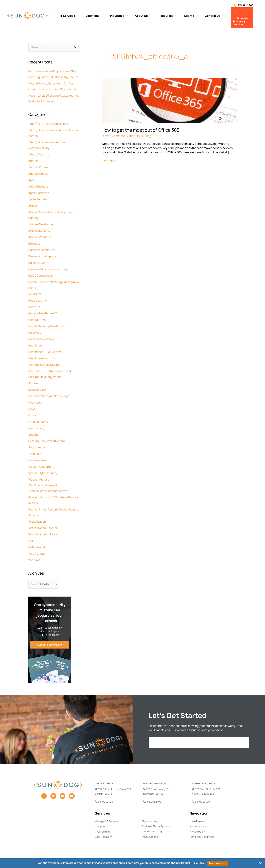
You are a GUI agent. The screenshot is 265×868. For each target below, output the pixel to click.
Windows (34, 560)
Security (34, 435)
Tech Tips (35, 454)
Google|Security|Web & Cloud (47, 326)
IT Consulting (102, 832)
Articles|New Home (41, 224)
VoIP (31, 541)
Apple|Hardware (39, 193)
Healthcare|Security (42, 358)
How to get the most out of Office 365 (141, 130)
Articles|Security (39, 231)
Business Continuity (42, 250)
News (32, 409)
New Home (35, 402)
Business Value (38, 263)
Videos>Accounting (41, 467)
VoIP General (37, 547)
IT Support (101, 826)
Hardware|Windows (41, 339)
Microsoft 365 (37, 390)
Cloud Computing (152, 831)
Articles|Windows (40, 237)
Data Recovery (103, 837)
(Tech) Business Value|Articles (48, 124)
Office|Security (38, 422)
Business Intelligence (42, 256)
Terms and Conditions (202, 837)
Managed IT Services (107, 821)
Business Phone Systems (156, 826)
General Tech (37, 320)
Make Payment (198, 821)
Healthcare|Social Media (44, 365)
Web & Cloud (36, 554)
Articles (33, 206)
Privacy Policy (197, 832)
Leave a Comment (113, 136)
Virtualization (37, 522)
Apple (32, 180)
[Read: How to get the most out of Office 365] (169, 100)
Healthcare (36, 345)
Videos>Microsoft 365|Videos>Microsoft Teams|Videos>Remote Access (48, 485)
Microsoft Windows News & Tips (49, 396)
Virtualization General (43, 528)
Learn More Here (218, 863)
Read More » (110, 161)
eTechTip (34, 307)
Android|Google (38, 174)
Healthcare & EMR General (45, 352)
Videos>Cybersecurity (43, 473)
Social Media (37, 447)
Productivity (36, 428)
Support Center (198, 826)
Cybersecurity (38, 301)
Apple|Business (38, 186)
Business (34, 243)
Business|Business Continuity (48, 269)
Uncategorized (38, 460)
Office (32, 415)
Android (33, 161)
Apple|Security (38, 199)
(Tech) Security (39, 154)
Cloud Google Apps (40, 276)
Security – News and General (47, 441)
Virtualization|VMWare (43, 534)
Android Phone (38, 167)
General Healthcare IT (43, 313)
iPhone (33, 383)
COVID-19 (35, 294)
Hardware (35, 333)
